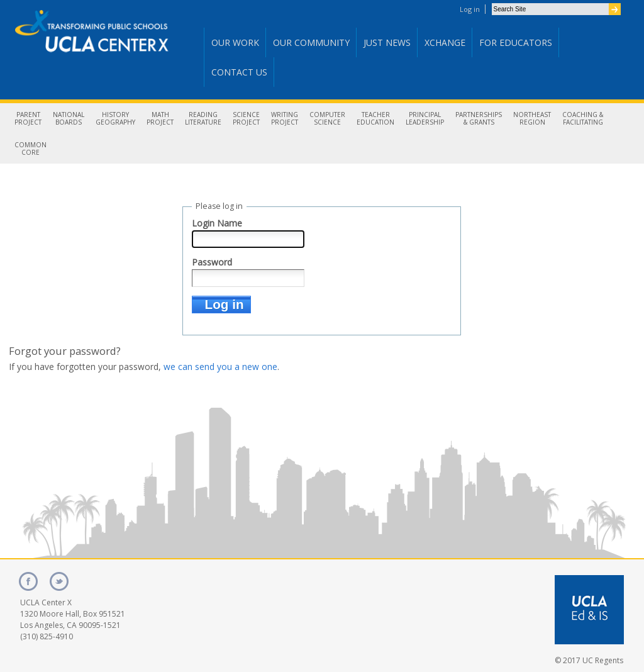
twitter (59, 581)
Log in (470, 9)
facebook (28, 581)
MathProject (160, 118)
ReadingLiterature (203, 118)
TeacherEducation (375, 118)
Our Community (311, 42)
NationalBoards (69, 118)
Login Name (217, 223)
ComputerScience (327, 118)
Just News (387, 42)
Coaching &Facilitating (583, 118)
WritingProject (285, 118)
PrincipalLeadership (425, 118)
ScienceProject (246, 118)
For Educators (516, 42)
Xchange (445, 42)
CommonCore (31, 148)
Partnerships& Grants (479, 118)
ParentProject (28, 118)
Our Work (235, 42)
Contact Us (239, 72)
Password (212, 262)
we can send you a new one (220, 367)
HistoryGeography (115, 118)
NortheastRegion (532, 118)
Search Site (491, 3)
